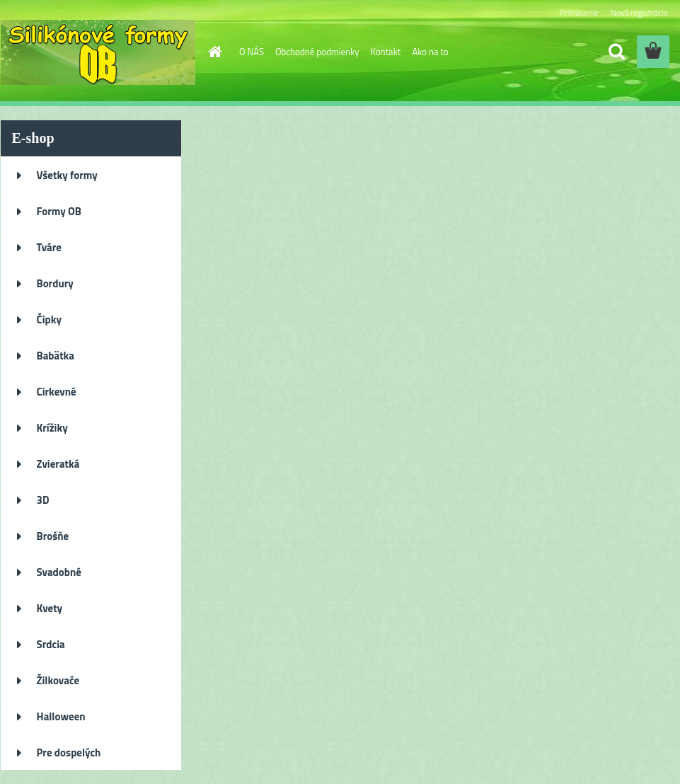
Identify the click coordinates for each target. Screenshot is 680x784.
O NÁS (252, 52)
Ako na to (430, 52)
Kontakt (386, 52)
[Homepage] (212, 52)
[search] (616, 52)
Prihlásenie (579, 12)
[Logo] (98, 52)
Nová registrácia (639, 12)
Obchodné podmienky (317, 52)
